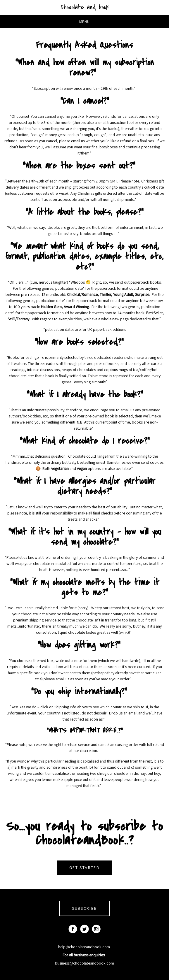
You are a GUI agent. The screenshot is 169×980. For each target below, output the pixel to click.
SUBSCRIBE (84, 908)
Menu (85, 22)
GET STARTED (84, 867)
